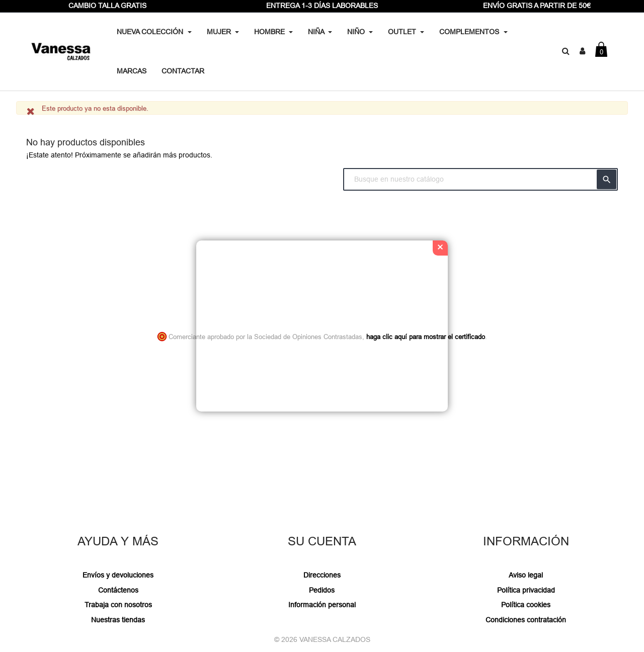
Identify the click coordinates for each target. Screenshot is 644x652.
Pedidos (322, 590)
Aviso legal (526, 575)
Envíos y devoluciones (118, 575)
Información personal (322, 605)
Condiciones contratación (526, 620)
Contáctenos (118, 590)
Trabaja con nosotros (118, 605)
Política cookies (526, 605)
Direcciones (322, 575)
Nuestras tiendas (118, 620)
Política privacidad (526, 590)
